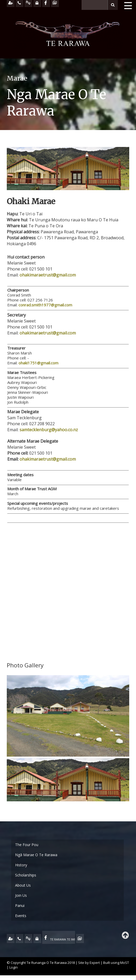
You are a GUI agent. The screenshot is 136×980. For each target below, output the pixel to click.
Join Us (21, 895)
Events (21, 916)
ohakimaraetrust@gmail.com (48, 275)
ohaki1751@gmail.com (38, 363)
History (21, 865)
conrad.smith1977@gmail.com (45, 305)
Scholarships (26, 875)
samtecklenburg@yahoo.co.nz (49, 430)
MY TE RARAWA (37, 939)
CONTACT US (20, 939)
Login (14, 967)
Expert (95, 963)
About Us (23, 885)
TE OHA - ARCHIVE (80, 939)
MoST (125, 963)
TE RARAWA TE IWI (63, 939)
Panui (20, 905)
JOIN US (11, 939)
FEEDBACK (28, 939)
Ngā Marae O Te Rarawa (36, 855)
